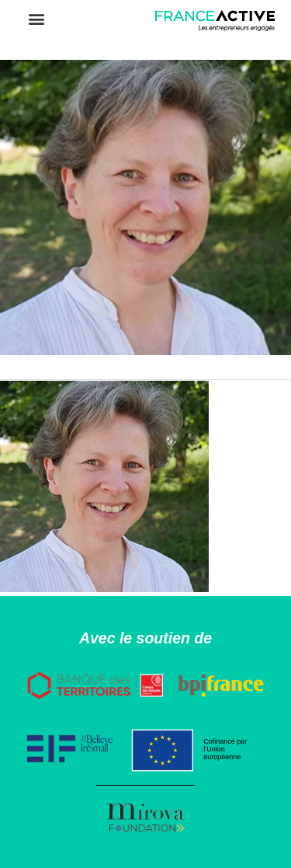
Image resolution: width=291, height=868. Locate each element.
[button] (36, 18)
